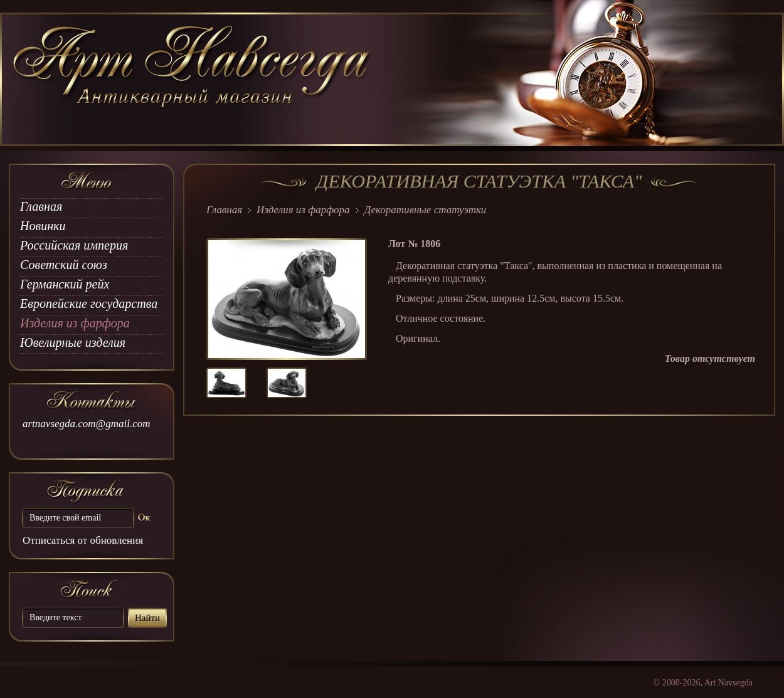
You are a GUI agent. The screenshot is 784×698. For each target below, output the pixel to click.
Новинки (43, 226)
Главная (41, 206)
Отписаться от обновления (83, 540)
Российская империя (74, 245)
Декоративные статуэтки (426, 210)
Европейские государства (89, 304)
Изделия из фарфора (75, 323)
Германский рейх (65, 284)
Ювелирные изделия (73, 342)
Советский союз (64, 265)
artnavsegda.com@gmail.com (87, 424)
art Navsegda (193, 80)
